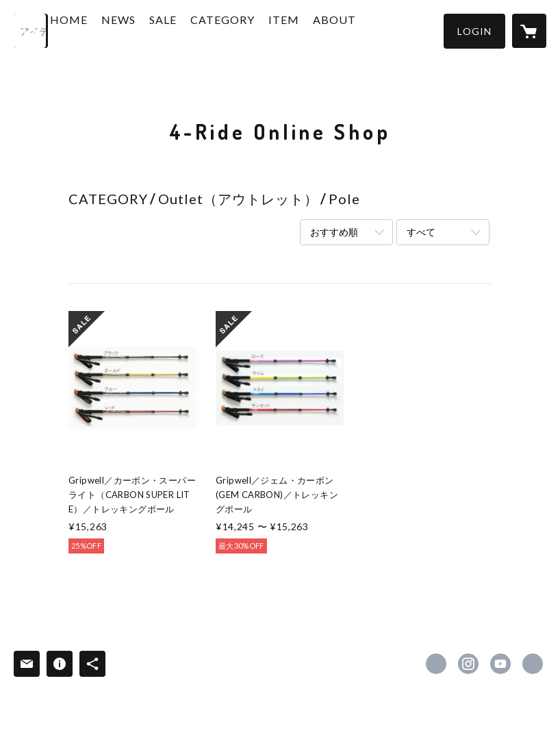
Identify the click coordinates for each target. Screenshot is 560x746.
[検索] (31, 31)
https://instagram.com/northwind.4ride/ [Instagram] (468, 664)
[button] (474, 31)
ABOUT (373, 30)
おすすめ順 (334, 232)
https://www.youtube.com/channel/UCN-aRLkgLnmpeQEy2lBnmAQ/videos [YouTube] (500, 664)
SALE (202, 30)
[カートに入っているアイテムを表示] (529, 31)
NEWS (157, 30)
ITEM (323, 30)
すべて (421, 232)
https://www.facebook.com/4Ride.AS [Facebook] (436, 664)
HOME (108, 30)
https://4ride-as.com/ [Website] (533, 664)
